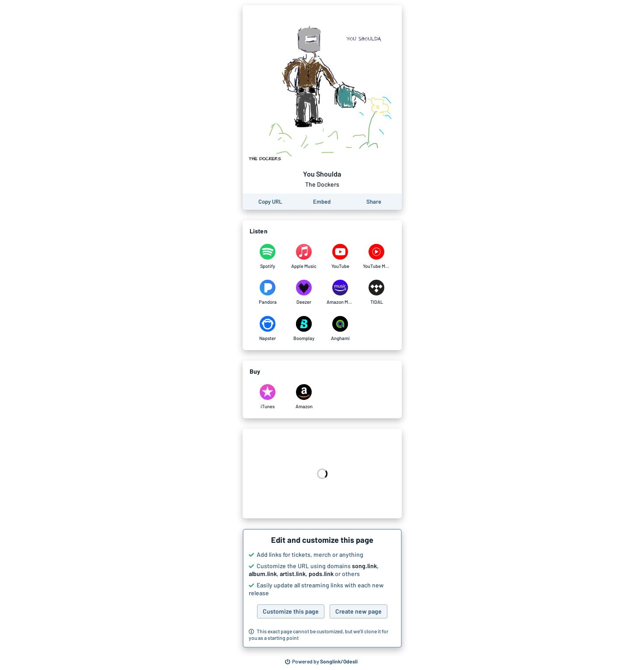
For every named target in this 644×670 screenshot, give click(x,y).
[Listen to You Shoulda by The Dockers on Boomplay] (304, 329)
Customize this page (291, 611)
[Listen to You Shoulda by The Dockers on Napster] (268, 329)
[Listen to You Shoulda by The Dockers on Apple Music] (304, 257)
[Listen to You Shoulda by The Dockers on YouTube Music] (377, 257)
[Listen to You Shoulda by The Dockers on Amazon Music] (340, 292)
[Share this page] (374, 202)
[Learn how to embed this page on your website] (322, 202)
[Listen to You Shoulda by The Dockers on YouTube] (340, 257)
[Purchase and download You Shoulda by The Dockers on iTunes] (268, 397)
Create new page (359, 611)
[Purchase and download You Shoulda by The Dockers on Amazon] (304, 397)
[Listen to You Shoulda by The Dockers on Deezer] (304, 292)
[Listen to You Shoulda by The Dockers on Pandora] (268, 292)
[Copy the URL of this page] (270, 202)
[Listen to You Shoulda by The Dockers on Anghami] (340, 329)
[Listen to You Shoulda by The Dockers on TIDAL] (377, 292)
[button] (322, 588)
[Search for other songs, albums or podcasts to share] (321, 662)
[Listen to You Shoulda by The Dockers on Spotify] (268, 257)
